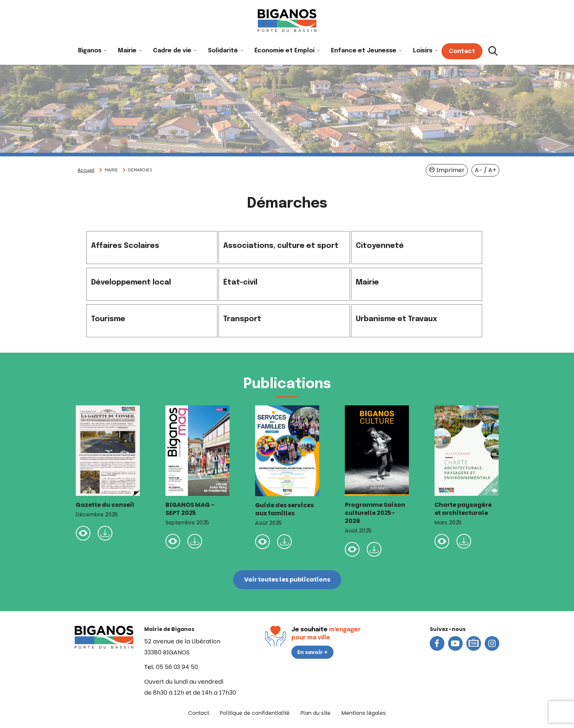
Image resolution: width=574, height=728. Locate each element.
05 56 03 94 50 (177, 667)
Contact (199, 713)
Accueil (86, 170)
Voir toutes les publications (287, 580)
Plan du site (316, 713)
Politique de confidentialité (255, 713)
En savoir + (312, 652)
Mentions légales (364, 713)
